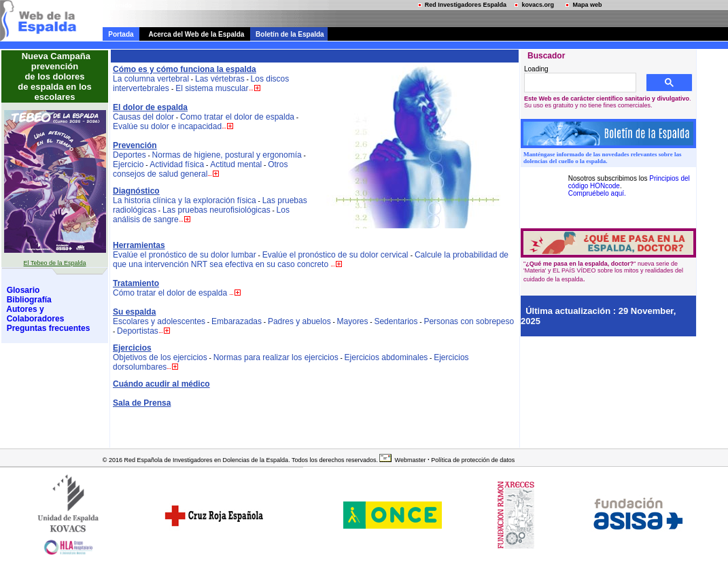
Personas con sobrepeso (469, 321)
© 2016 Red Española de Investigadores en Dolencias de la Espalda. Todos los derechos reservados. (240, 460)
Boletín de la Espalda (287, 34)
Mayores (353, 321)
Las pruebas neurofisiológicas (216, 210)
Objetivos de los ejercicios (160, 357)
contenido (117, 5)
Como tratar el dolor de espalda (237, 117)
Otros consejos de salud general (200, 169)
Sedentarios (396, 321)
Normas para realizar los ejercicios (276, 357)
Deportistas (138, 331)
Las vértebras (220, 79)
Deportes (129, 155)
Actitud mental (236, 164)
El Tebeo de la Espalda (55, 263)
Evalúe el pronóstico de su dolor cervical (336, 255)
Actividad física (177, 164)
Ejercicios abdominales (386, 357)
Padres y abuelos (299, 321)
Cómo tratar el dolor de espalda (170, 293)
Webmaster (410, 460)
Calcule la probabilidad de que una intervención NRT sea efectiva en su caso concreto (311, 260)
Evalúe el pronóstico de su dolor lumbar (185, 255)
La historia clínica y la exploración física (185, 200)
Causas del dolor (143, 117)
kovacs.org (533, 5)
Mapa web (582, 5)
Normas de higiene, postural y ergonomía (227, 155)
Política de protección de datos (472, 460)
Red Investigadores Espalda (461, 5)
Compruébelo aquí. (597, 193)
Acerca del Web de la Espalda (193, 34)
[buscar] (579, 83)
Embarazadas (237, 321)
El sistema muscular (218, 88)
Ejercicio (128, 164)
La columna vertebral (151, 79)
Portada (121, 34)
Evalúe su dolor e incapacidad (167, 126)
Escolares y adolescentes (159, 321)
